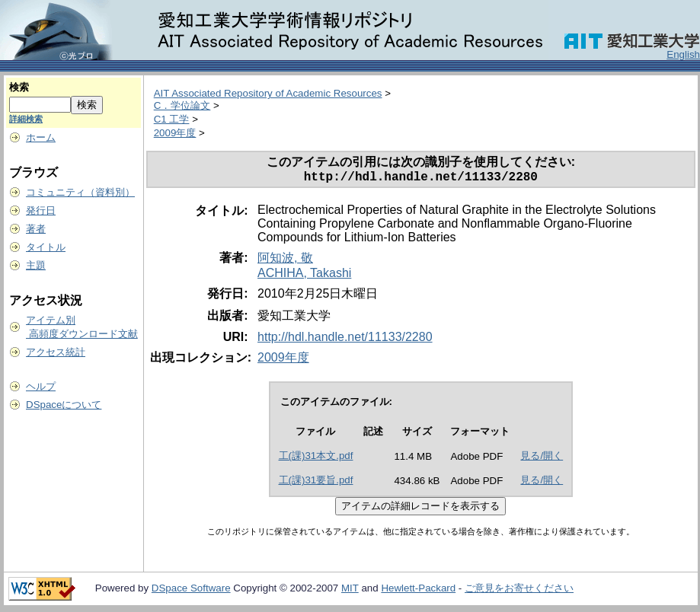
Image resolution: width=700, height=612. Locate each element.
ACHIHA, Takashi (304, 276)
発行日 (41, 210)
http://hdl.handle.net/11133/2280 (345, 340)
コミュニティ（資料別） (80, 192)
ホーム (41, 137)
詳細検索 (26, 119)
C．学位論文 (182, 105)
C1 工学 (172, 119)
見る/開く (542, 459)
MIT (350, 591)
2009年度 (175, 133)
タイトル (46, 247)
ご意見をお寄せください (519, 591)
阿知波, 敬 (285, 261)
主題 (36, 265)
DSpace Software (191, 591)
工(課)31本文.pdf (316, 459)
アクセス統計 (56, 352)
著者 (36, 229)
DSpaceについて (64, 405)
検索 (19, 87)
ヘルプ (41, 386)
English (683, 54)
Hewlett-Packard (418, 591)
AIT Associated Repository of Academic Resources (268, 93)
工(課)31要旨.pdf (316, 483)
